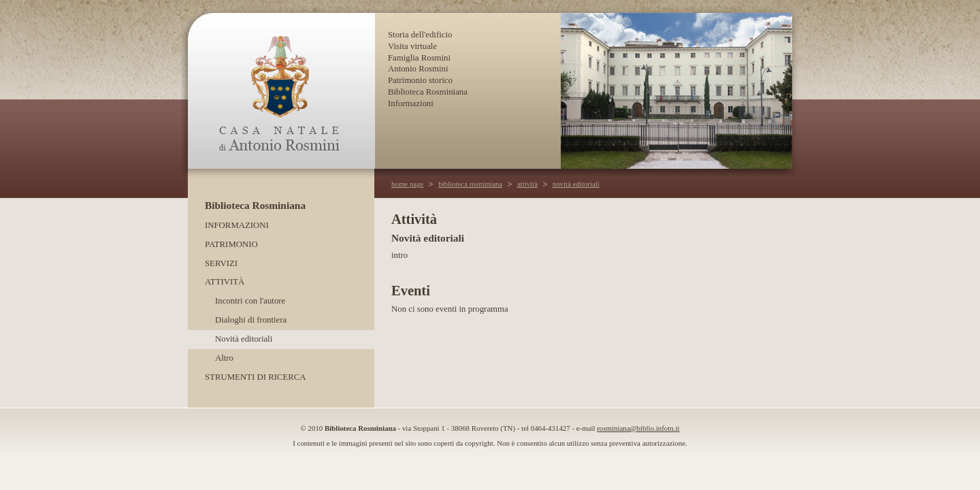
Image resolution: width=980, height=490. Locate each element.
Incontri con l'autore (250, 301)
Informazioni (411, 103)
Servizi (221, 263)
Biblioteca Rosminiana (428, 92)
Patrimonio (231, 244)
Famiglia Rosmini (419, 58)
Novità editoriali (244, 339)
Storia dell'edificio (420, 35)
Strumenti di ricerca (256, 377)
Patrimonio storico (420, 80)
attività (527, 184)
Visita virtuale (412, 46)
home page (407, 184)
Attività (225, 282)
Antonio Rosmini (418, 69)
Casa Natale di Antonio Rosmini (281, 91)
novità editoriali (576, 184)
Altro (224, 358)
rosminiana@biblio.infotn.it (638, 428)
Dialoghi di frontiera (251, 320)
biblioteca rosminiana (470, 184)
